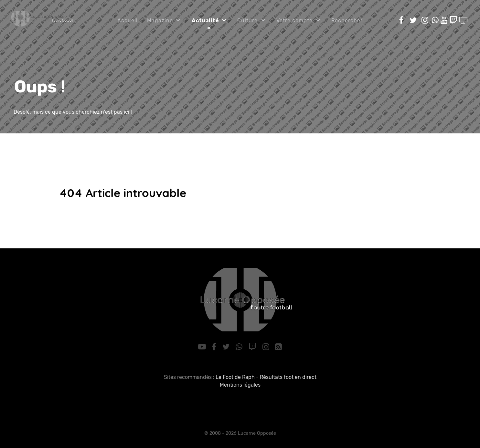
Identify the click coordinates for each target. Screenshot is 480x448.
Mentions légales (240, 385)
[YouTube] (203, 347)
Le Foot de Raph (235, 377)
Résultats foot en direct (288, 377)
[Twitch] (253, 347)
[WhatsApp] (240, 347)
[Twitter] (227, 347)
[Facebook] (215, 347)
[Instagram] (267, 347)
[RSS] (279, 347)
